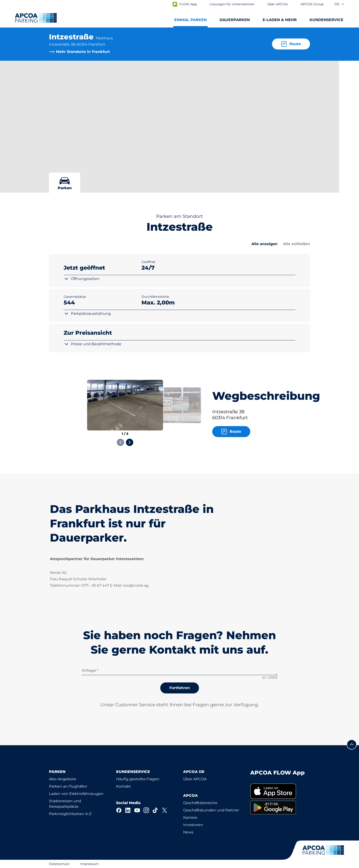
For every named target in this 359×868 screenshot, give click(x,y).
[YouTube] (137, 810)
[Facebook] (119, 810)
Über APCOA (195, 779)
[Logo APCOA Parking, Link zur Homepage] (36, 18)
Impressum (90, 864)
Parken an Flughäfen (68, 786)
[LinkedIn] (128, 810)
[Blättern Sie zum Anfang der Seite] (352, 745)
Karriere (190, 817)
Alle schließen (296, 244)
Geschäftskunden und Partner (211, 810)
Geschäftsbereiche (200, 803)
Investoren (193, 825)
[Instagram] (146, 810)
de (339, 4)
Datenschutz (59, 864)
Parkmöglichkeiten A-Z (70, 814)
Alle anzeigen (264, 244)
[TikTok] (155, 810)
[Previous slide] (120, 442)
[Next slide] (130, 442)
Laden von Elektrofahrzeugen (76, 794)
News (188, 832)
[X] (165, 810)
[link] (280, 791)
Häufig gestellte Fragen (138, 779)
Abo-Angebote (63, 779)
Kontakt (124, 786)
